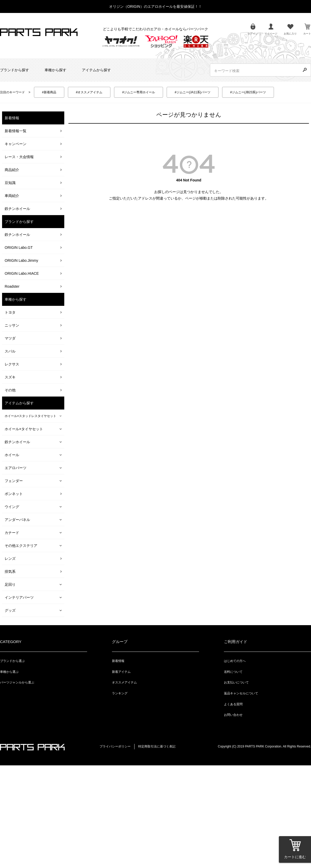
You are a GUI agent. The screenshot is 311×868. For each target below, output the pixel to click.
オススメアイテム (124, 682)
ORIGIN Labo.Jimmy (21, 260)
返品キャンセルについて (241, 693)
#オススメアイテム (89, 92)
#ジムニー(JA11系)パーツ (193, 92)
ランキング (120, 693)
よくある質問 (233, 704)
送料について (233, 672)
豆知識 (10, 183)
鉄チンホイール (17, 209)
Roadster (12, 286)
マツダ (10, 338)
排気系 (10, 571)
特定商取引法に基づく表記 (157, 746)
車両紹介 (12, 196)
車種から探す (55, 70)
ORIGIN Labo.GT (19, 248)
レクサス (12, 364)
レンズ (10, 559)
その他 (10, 390)
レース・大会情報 (19, 157)
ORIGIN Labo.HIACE (22, 273)
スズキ (10, 377)
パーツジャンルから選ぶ (17, 682)
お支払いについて (236, 682)
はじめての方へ (235, 661)
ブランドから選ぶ (12, 661)
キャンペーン (16, 144)
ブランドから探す (15, 70)
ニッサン (12, 325)
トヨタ (10, 312)
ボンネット (14, 494)
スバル (10, 351)
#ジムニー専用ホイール (139, 92)
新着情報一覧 (16, 131)
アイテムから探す (96, 70)
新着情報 (118, 661)
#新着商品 (49, 92)
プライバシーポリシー (115, 746)
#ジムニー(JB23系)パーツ (248, 92)
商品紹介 (12, 170)
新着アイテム (121, 672)
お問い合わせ (233, 715)
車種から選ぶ (9, 672)
